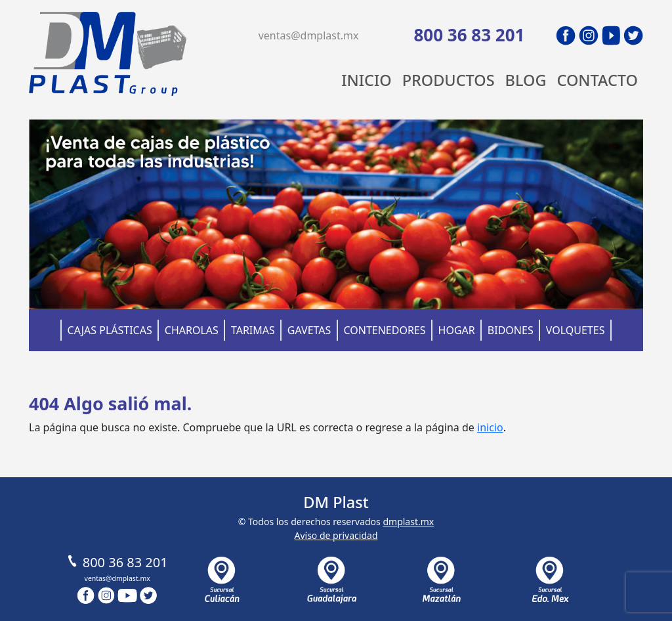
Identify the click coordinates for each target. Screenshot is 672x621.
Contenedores (384, 330)
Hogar (457, 330)
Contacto (597, 80)
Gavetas (309, 330)
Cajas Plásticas (110, 330)
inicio (490, 427)
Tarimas (253, 330)
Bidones (511, 330)
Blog (526, 80)
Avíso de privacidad (336, 535)
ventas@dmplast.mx (309, 35)
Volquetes (576, 330)
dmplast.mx (408, 522)
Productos (449, 80)
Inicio (366, 80)
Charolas (192, 330)
